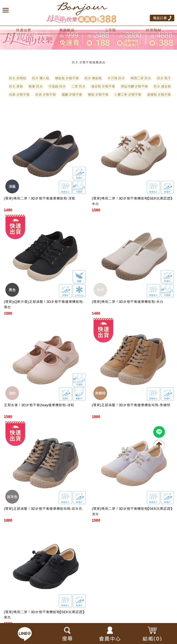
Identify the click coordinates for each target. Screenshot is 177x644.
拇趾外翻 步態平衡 (134, 86)
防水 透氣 (16, 86)
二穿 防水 (78, 86)
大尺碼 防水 (116, 78)
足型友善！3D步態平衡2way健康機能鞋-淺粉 (39, 405)
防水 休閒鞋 (18, 78)
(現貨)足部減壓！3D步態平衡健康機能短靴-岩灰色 (43, 509)
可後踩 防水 (57, 86)
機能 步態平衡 (98, 95)
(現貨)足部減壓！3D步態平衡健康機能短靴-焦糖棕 (131, 405)
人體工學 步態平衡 (128, 95)
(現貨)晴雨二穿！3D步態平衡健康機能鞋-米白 (128, 302)
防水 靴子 (164, 78)
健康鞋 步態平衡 (159, 95)
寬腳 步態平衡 (72, 95)
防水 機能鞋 (93, 78)
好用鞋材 (154, 30)
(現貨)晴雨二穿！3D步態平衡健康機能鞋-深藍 (40, 198)
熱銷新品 (67, 30)
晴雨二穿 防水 (141, 78)
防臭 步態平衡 (46, 95)
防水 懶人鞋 (40, 78)
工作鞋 (110, 30)
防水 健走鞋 (162, 86)
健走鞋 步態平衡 (103, 86)
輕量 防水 (35, 86)
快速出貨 (23, 30)
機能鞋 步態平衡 (67, 78)
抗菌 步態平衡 (19, 95)
